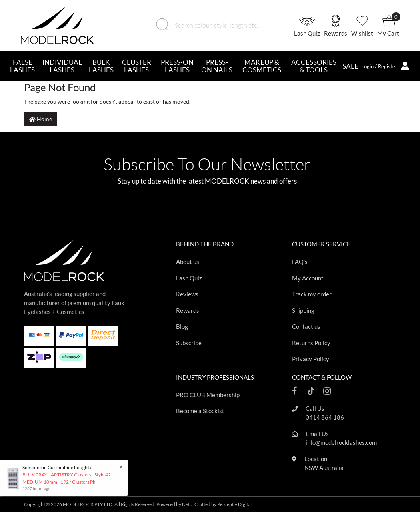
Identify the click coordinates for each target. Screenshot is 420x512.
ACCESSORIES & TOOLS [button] (314, 66)
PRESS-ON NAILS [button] (217, 66)
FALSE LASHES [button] (22, 66)
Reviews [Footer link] (187, 294)
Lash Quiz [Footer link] (189, 278)
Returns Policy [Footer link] (311, 343)
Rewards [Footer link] (188, 310)
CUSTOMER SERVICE (321, 244)
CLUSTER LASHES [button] (137, 66)
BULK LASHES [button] (101, 66)
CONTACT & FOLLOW (322, 377)
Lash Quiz (307, 33)
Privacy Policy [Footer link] (311, 359)
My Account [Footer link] (308, 278)
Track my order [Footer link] (312, 294)
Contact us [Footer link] (306, 326)
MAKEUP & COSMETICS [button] (262, 66)
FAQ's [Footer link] (300, 262)
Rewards (336, 33)
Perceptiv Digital (234, 504)
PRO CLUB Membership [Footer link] (208, 395)
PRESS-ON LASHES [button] (177, 66)
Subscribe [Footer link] (189, 343)
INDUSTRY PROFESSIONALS (215, 377)
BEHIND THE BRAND (205, 244)
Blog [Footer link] (182, 326)
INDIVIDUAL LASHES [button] (62, 66)
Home (41, 119)
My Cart (388, 33)
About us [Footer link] (188, 262)
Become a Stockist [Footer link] (200, 411)
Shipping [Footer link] (303, 310)
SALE (350, 66)
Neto (187, 504)
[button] (309, 25)
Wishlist (362, 33)
